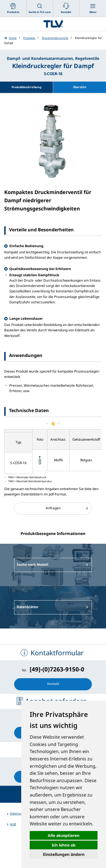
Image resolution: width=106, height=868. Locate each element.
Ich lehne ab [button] (64, 845)
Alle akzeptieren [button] (64, 835)
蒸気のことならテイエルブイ (53, 24)
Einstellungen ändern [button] (64, 854)
